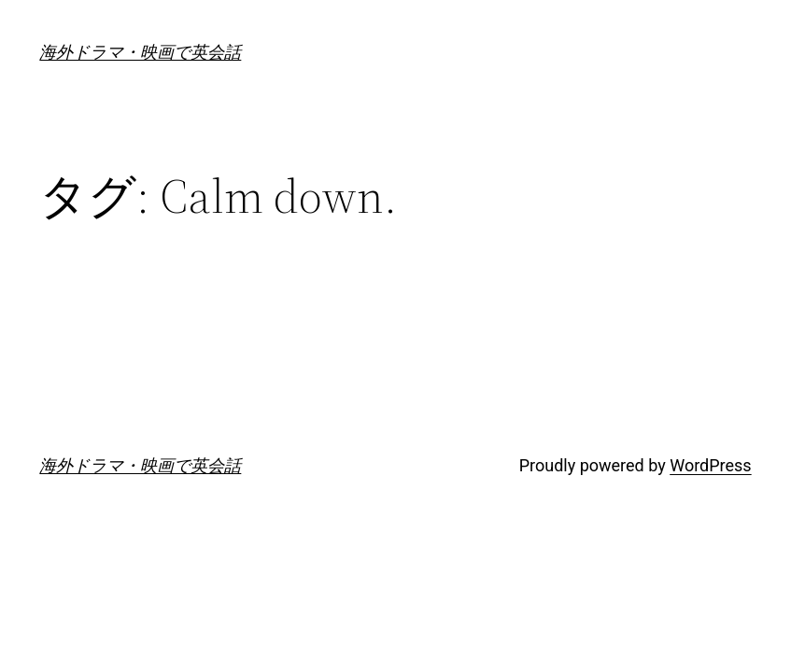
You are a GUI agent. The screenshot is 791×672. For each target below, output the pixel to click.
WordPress (710, 465)
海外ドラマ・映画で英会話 (140, 52)
